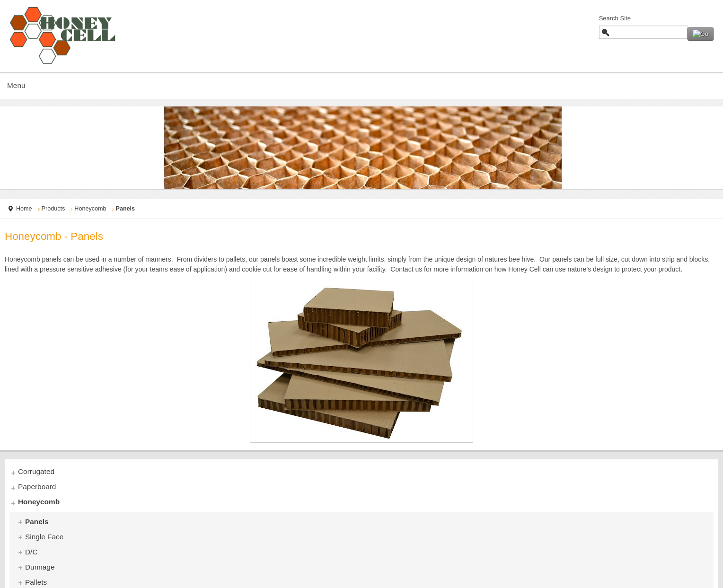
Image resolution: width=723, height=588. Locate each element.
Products (53, 209)
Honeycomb (90, 209)
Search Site (615, 18)
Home (24, 209)
